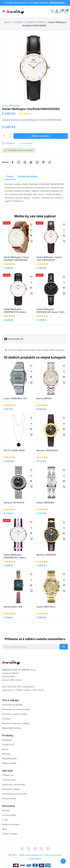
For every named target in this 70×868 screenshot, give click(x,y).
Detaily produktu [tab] (28, 176)
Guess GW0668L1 (46, 503)
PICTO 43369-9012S (14, 450)
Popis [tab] (10, 176)
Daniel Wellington (11, 106)
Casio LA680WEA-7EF (15, 398)
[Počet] (5, 136)
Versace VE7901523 (14, 503)
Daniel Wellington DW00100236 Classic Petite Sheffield (51, 311)
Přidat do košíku (41, 136)
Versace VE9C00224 (47, 450)
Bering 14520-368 (13, 607)
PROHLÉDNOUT (58, 3)
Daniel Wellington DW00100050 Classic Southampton (15, 556)
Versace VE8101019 (46, 555)
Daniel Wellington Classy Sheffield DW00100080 (16, 259)
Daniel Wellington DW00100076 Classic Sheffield (15, 311)
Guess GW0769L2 (46, 607)
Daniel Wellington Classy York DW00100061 (49, 259)
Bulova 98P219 (44, 398)
